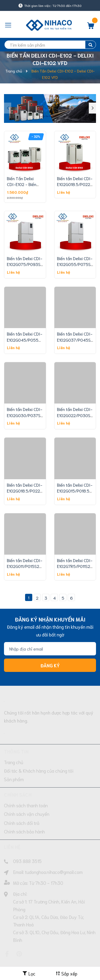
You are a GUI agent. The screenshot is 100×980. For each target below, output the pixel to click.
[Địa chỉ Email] (50, 649)
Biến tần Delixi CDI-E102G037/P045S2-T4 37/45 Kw (76, 340)
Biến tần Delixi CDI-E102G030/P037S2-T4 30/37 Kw (26, 415)
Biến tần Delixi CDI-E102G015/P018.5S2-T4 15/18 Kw (77, 491)
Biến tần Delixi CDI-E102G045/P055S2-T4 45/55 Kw (26, 340)
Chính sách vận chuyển (27, 814)
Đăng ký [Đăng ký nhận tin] (50, 665)
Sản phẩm (14, 779)
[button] (92, 108)
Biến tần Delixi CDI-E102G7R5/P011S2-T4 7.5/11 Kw (75, 566)
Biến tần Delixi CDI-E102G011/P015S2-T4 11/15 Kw (25, 566)
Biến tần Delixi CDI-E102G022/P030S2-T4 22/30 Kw (76, 415)
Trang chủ (14, 762)
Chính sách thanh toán (26, 805)
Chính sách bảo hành (24, 831)
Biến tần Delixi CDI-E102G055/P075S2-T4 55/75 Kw (76, 264)
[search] (50, 45)
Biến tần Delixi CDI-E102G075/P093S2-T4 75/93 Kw (26, 264)
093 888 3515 (27, 861)
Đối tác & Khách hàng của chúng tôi (39, 771)
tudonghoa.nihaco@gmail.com (54, 872)
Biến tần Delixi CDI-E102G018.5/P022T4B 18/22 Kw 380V (77, 184)
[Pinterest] (19, 954)
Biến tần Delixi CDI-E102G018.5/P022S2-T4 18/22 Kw (27, 491)
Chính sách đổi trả (22, 823)
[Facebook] (7, 954)
